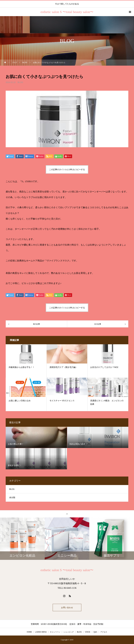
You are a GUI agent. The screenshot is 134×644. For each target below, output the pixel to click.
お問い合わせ (67, 608)
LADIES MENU (41, 632)
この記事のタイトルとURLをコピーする (67, 169)
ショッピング (69, 632)
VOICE (88, 632)
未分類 (12, 498)
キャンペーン (55, 632)
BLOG (20, 82)
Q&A (95, 632)
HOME (29, 632)
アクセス (104, 632)
